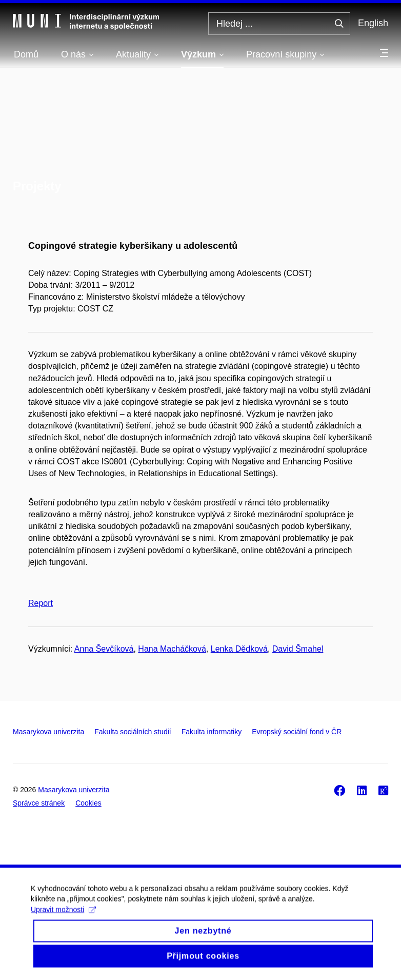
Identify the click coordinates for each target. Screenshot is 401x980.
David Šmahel (298, 649)
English (373, 23)
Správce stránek (39, 803)
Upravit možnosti (63, 918)
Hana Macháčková (172, 649)
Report (41, 603)
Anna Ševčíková (104, 649)
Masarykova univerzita (48, 732)
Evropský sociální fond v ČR (297, 732)
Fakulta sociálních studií (133, 732)
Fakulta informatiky (212, 732)
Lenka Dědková (239, 649)
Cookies (88, 803)
